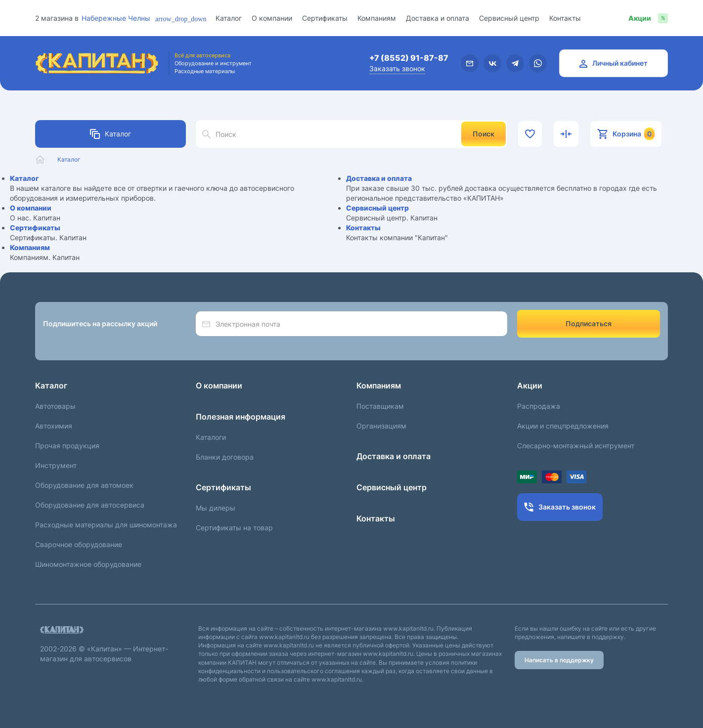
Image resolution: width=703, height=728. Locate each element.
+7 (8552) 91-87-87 (409, 58)
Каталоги (211, 437)
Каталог (229, 18)
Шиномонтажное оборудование (88, 564)
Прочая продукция (67, 446)
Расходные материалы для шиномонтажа (106, 525)
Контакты (565, 18)
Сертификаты (325, 18)
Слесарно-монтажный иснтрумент (576, 446)
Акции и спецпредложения (563, 426)
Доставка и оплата (438, 18)
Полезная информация (241, 417)
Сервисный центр (509, 18)
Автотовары (55, 406)
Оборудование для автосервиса (90, 505)
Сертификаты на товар (234, 528)
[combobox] (124, 18)
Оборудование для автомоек (84, 485)
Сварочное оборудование (79, 544)
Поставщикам (380, 406)
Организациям (381, 426)
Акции (530, 385)
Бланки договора (225, 457)
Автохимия (54, 426)
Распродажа (539, 406)
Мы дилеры (216, 508)
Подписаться (589, 323)
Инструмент (56, 465)
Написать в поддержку (559, 660)
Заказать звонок (397, 68)
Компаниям (377, 18)
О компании (272, 18)
